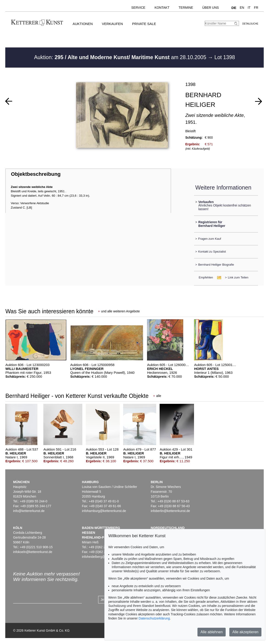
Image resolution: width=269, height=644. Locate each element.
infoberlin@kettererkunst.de (170, 511)
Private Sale (144, 24)
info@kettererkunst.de (29, 511)
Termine (186, 8)
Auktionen (83, 24)
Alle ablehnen (212, 632)
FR (256, 8)
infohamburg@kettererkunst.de (104, 511)
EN (242, 8)
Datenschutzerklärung (154, 618)
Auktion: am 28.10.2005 (121, 57)
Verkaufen (112, 24)
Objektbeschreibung (36, 174)
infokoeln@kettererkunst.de (33, 552)
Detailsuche (250, 24)
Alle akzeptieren (245, 632)
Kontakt (162, 8)
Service (138, 8)
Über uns (211, 8)
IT (249, 8)
